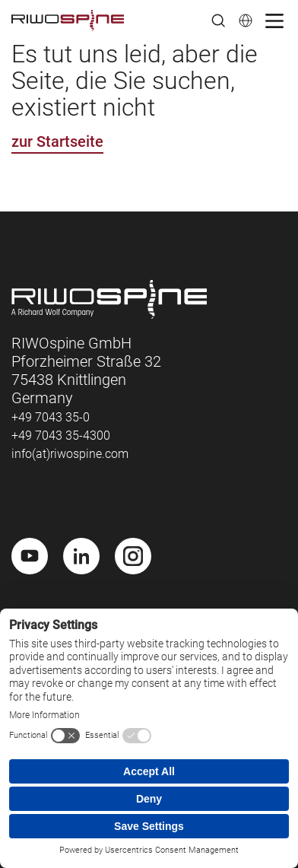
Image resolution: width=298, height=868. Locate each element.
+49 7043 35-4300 (61, 436)
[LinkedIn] (81, 556)
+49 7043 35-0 (51, 417)
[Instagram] (133, 556)
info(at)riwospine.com (70, 454)
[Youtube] (30, 556)
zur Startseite (57, 141)
